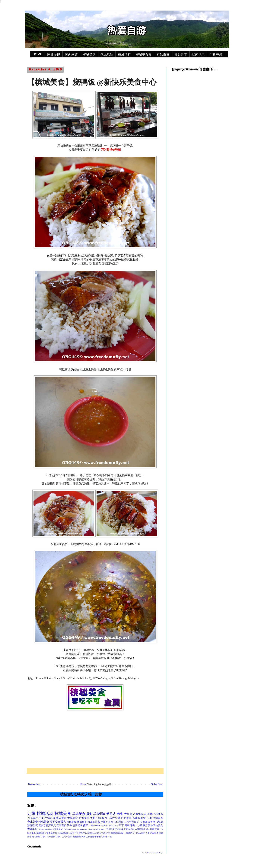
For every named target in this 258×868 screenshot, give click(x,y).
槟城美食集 (144, 55)
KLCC (64, 829)
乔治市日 (163, 55)
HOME (38, 54)
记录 (31, 813)
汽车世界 (154, 833)
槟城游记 (40, 825)
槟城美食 (63, 813)
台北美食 (33, 822)
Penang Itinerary (88, 829)
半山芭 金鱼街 (128, 829)
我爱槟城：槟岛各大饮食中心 (74, 833)
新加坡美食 (149, 822)
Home (83, 784)
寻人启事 (150, 829)
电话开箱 (36, 837)
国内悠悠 (71, 55)
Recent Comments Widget (155, 853)
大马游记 (130, 814)
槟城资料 (61, 825)
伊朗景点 (158, 818)
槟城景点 (89, 55)
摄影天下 (181, 55)
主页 (41, 818)
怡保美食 (72, 822)
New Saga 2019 (74, 829)
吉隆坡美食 (139, 818)
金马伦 (108, 837)
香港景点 (141, 814)
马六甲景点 (130, 822)
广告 (140, 822)
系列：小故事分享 (140, 825)
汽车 (121, 825)
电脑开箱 (106, 822)
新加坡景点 (94, 822)
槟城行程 (124, 55)
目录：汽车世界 (48, 837)
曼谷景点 (61, 818)
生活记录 (50, 818)
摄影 (89, 814)
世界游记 (73, 818)
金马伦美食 (157, 825)
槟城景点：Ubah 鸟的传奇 (138, 833)
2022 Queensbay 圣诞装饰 (49, 829)
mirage (34, 818)
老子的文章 (100, 837)
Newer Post (34, 784)
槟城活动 (107, 55)
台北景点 (126, 818)
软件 (69, 825)
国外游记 (54, 55)
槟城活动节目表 (105, 814)
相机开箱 (77, 837)
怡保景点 (44, 822)
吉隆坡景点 (140, 829)
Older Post (157, 784)
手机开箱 (216, 55)
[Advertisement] (95, 739)
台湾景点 (84, 818)
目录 (127, 825)
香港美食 (32, 829)
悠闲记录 (198, 55)
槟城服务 (82, 822)
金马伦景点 (117, 822)
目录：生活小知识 (64, 837)
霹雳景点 (51, 825)
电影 (120, 814)
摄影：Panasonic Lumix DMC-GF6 (101, 825)
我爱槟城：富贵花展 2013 (48, 833)
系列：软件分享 (111, 818)
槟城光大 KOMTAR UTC (99, 833)
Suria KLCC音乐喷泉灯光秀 (108, 829)
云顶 (149, 818)
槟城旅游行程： (118, 833)
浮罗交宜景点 (58, 822)
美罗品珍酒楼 (88, 837)
